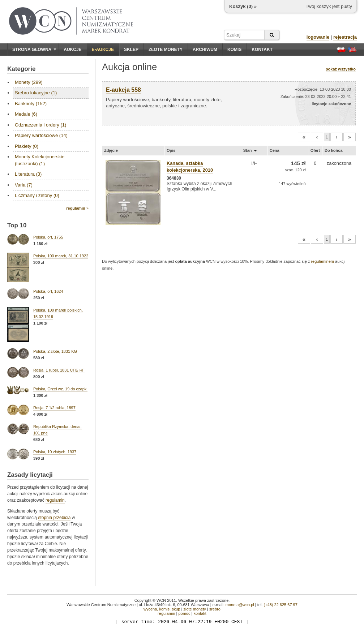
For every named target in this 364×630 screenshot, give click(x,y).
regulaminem (322, 261)
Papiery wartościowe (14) (41, 135)
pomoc (184, 613)
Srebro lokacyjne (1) (36, 93)
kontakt (200, 613)
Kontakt (262, 50)
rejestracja (345, 37)
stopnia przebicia (54, 518)
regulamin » (77, 208)
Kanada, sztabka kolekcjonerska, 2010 (190, 167)
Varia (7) (24, 185)
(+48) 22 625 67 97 (281, 605)
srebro (215, 609)
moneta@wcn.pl (240, 605)
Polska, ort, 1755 (48, 237)
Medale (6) (26, 114)
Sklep (131, 50)
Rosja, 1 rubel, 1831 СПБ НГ (59, 370)
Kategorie (21, 69)
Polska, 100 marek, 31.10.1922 (61, 256)
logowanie (318, 37)
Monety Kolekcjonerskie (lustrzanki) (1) (40, 160)
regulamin (55, 500)
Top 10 (17, 225)
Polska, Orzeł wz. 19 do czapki (60, 389)
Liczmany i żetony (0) (37, 195)
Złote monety (166, 50)
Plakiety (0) (27, 146)
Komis (234, 50)
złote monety (194, 609)
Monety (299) (29, 82)
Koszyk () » (243, 6)
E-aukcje (103, 50)
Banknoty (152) (31, 104)
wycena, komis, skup (162, 609)
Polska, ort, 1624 (48, 291)
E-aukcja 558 (123, 90)
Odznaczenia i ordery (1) (40, 125)
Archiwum (205, 50)
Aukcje (72, 50)
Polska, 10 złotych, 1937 (55, 452)
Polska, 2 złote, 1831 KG (55, 351)
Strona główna (34, 50)
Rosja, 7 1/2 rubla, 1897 (54, 408)
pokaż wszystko (341, 69)
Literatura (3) (28, 174)
